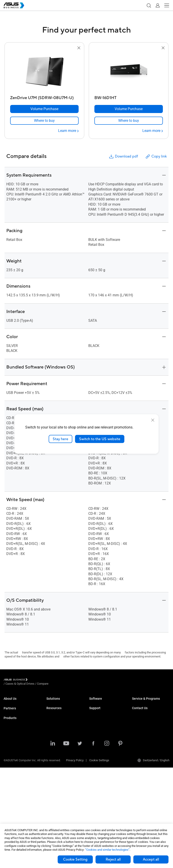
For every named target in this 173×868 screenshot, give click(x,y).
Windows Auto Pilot (102, 723)
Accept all (151, 859)
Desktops (10, 743)
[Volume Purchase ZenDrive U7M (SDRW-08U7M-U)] (44, 109)
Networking (11, 797)
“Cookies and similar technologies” (107, 850)
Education (53, 716)
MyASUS (95, 703)
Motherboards (13, 777)
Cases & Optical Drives (18, 804)
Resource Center (57, 798)
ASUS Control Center (102, 709)
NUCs (7, 750)
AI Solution (53, 774)
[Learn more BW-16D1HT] (153, 131)
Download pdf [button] (123, 157)
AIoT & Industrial (14, 790)
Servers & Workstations (19, 770)
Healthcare (53, 730)
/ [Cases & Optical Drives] (45, 680)
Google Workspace (59, 781)
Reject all (113, 859)
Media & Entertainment (61, 754)
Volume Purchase (143, 737)
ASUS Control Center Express (108, 716)
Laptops (9, 736)
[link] (44, 121)
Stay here (60, 439)
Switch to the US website (100, 439)
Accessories (12, 817)
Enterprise (53, 709)
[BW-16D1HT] (129, 97)
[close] (153, 420)
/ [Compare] (67, 680)
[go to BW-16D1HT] (129, 72)
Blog (49, 811)
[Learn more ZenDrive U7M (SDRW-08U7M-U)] (68, 131)
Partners (10, 719)
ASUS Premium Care (145, 703)
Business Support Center (105, 740)
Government (54, 767)
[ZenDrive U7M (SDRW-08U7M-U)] (44, 97)
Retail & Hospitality (58, 723)
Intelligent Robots (15, 811)
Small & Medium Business (63, 703)
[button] (149, 5)
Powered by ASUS (143, 720)
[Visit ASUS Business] (16, 680)
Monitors (9, 757)
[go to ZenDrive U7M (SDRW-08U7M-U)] (44, 72)
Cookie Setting (75, 859)
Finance (51, 761)
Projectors (10, 763)
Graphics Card (13, 784)
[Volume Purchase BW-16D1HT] (129, 109)
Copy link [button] (156, 157)
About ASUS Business (18, 703)
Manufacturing (56, 736)
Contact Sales (141, 744)
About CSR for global (17, 709)
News (50, 818)
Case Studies (55, 805)
